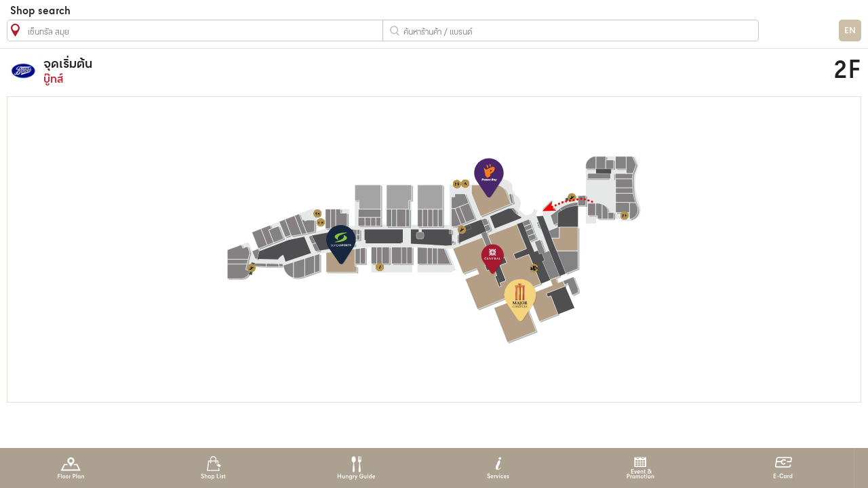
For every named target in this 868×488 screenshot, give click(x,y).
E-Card (783, 468)
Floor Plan (71, 468)
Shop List (213, 468)
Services (498, 468)
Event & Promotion (640, 468)
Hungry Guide (356, 468)
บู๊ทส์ (321, 71)
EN (850, 31)
